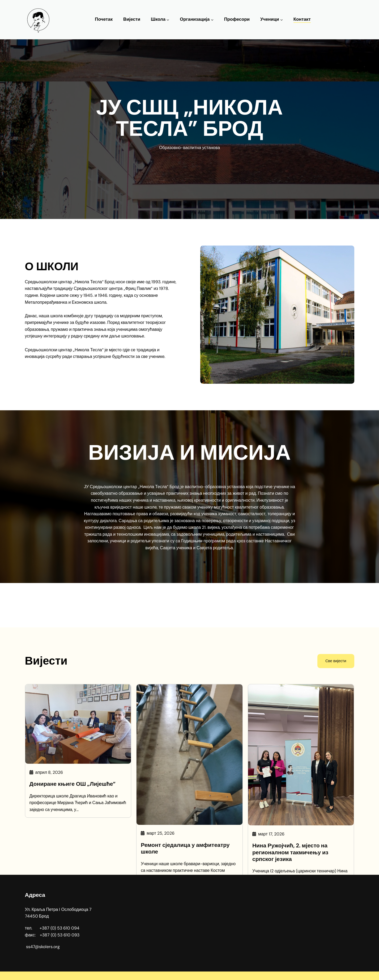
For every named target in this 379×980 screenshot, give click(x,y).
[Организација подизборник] (212, 20)
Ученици (270, 19)
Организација (195, 19)
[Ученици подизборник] (282, 20)
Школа (158, 19)
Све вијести (336, 844)
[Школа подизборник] (168, 20)
